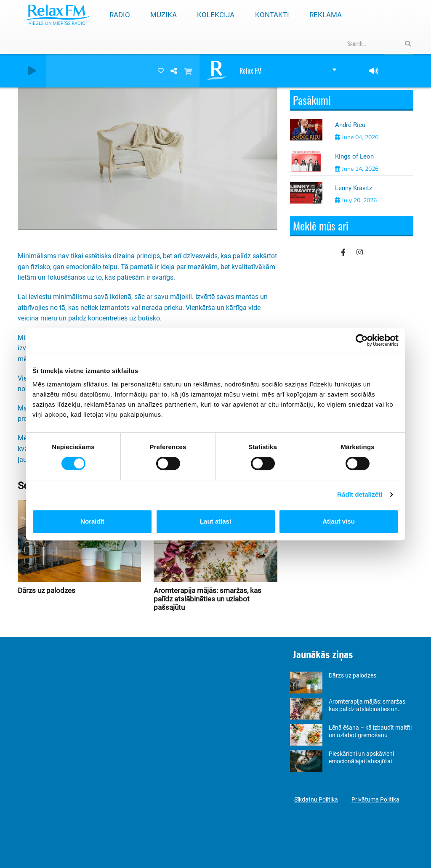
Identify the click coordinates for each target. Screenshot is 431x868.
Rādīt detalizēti (360, 494)
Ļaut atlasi (215, 521)
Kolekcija (216, 15)
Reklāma (326, 15)
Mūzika (164, 15)
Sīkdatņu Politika (316, 799)
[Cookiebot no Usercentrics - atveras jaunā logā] (362, 340)
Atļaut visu (339, 521)
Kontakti (272, 15)
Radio (120, 15)
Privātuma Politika (375, 799)
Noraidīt (92, 521)
